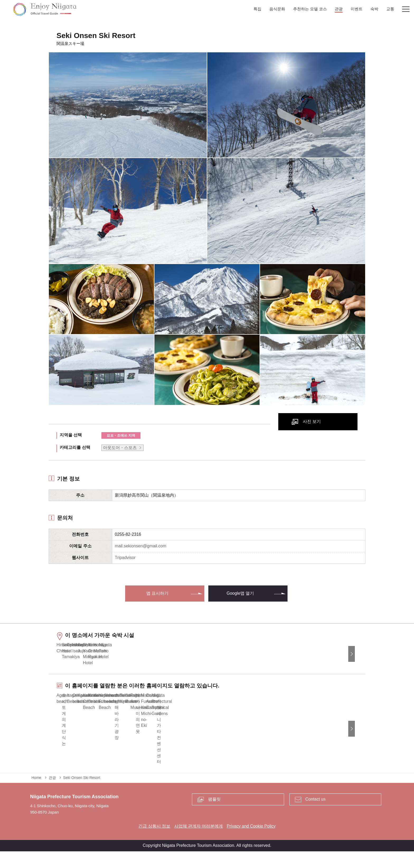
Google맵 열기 (240, 593)
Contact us (316, 816)
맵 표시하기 (157, 593)
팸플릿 (214, 816)
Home (36, 795)
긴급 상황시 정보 (154, 843)
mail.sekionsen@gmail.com (141, 546)
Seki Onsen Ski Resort (82, 795)
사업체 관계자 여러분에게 (199, 843)
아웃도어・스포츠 (120, 448)
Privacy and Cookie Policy (251, 843)
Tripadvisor (125, 558)
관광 (52, 795)
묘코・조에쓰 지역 (121, 435)
